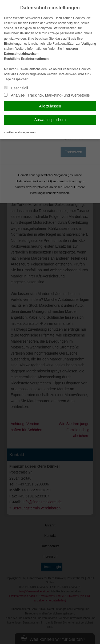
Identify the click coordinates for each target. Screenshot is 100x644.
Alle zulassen (50, 106)
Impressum (29, 132)
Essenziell (16, 88)
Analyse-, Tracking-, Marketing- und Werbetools (47, 95)
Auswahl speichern (50, 120)
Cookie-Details (13, 132)
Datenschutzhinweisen (21, 54)
